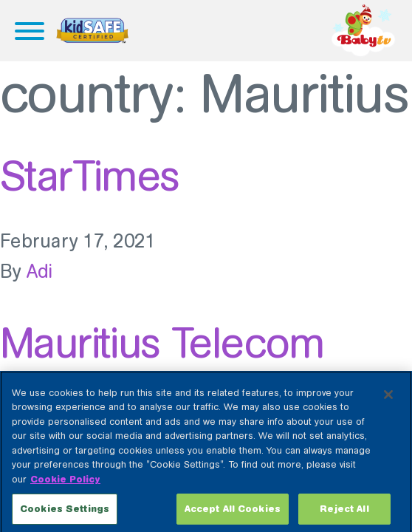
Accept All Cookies (233, 513)
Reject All (344, 513)
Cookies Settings (65, 513)
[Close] (388, 398)
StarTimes (90, 176)
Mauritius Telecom (162, 343)
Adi (40, 272)
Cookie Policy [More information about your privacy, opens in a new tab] (65, 483)
